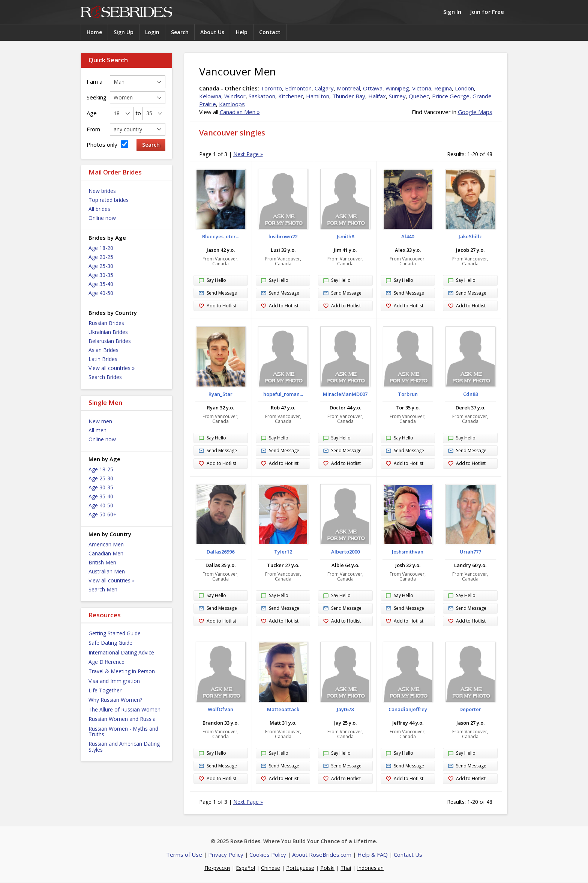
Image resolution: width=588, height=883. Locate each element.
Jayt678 (345, 709)
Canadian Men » (240, 112)
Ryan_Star (220, 394)
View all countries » (112, 368)
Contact (270, 32)
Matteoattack (283, 709)
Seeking (97, 97)
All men (97, 430)
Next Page (248, 154)
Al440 (408, 236)
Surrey (397, 96)
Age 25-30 (101, 266)
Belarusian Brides (110, 341)
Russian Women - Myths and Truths (123, 731)
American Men (106, 544)
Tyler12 (283, 552)
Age (92, 113)
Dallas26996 (220, 552)
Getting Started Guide (115, 633)
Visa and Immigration (114, 681)
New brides (102, 191)
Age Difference (106, 662)
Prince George (451, 96)
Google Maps (475, 112)
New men (100, 421)
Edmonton (298, 88)
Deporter (470, 709)
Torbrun (408, 394)
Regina (443, 88)
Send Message (218, 293)
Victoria (422, 88)
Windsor (235, 96)
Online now (102, 218)
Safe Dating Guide (110, 643)
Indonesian (370, 868)
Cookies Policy (268, 854)
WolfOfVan (220, 709)
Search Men (103, 589)
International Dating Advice (121, 652)
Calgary (324, 88)
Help (242, 32)
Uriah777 (470, 552)
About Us (212, 32)
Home (94, 32)
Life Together (105, 690)
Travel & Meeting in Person (122, 671)
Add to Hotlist (217, 306)
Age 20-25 (101, 257)
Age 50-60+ (103, 514)
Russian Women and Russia (122, 719)
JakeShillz (470, 236)
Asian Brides (103, 350)
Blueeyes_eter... (221, 236)
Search (180, 32)
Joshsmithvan (408, 552)
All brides (99, 209)
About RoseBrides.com (322, 854)
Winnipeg (397, 88)
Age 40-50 (101, 293)
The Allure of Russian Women (124, 709)
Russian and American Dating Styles (124, 746)
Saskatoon (262, 96)
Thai (346, 868)
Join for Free (487, 12)
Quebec (419, 96)
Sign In (452, 12)
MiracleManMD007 (345, 394)
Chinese (271, 868)
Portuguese (300, 868)
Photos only (107, 144)
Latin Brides (103, 359)
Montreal (348, 88)
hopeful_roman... (283, 394)
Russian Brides (106, 323)
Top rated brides (109, 200)
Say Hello (212, 281)
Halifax (377, 96)
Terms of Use (184, 854)
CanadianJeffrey (408, 709)
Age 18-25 (101, 469)
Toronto (271, 88)
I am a (94, 81)
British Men (102, 562)
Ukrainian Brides (108, 332)
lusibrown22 (283, 236)
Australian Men (107, 571)
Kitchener (291, 96)
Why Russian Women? (115, 700)
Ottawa (373, 88)
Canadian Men (106, 553)
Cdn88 (470, 394)
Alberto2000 (345, 552)
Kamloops (232, 104)
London (464, 88)
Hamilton (318, 96)
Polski (327, 868)
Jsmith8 (345, 236)
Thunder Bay (349, 96)
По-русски (217, 868)
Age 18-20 (101, 248)
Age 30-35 (101, 275)
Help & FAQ (373, 854)
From (93, 129)
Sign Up (124, 32)
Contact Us (408, 854)
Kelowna (210, 96)
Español (245, 868)
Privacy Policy (226, 854)
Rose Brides (126, 12)
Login (152, 32)
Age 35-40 (101, 284)
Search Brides (105, 377)
